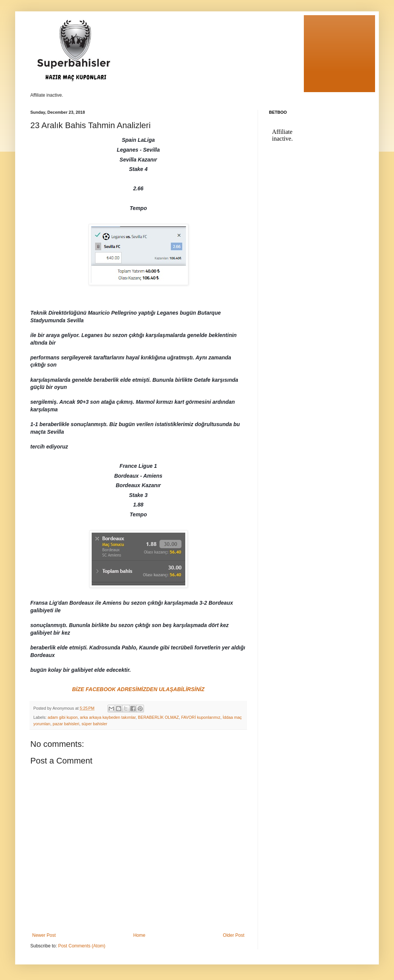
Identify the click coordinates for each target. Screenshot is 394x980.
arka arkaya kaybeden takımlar (108, 717)
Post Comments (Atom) (82, 946)
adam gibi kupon (63, 717)
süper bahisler (94, 724)
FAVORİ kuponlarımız (201, 717)
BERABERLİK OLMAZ (158, 717)
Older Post (234, 935)
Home (139, 935)
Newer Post (44, 935)
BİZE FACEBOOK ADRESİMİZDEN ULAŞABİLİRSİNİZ (138, 689)
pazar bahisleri (66, 724)
